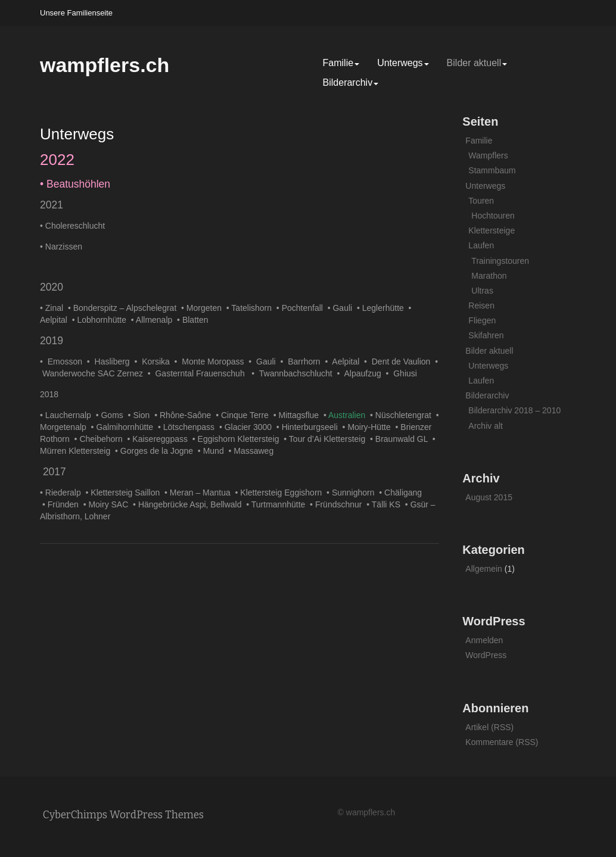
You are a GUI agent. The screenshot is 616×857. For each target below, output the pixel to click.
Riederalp (66, 493)
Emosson (67, 362)
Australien (349, 415)
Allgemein (483, 569)
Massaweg (253, 451)
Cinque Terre (247, 415)
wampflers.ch (105, 65)
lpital (61, 320)
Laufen (481, 245)
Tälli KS (388, 504)
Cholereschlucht (75, 226)
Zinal (57, 308)
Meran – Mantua (203, 493)
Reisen (481, 306)
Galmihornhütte (127, 427)
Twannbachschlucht (298, 373)
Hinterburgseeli (312, 427)
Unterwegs (403, 63)
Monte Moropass (215, 362)
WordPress (486, 655)
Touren (481, 201)
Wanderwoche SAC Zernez (95, 373)
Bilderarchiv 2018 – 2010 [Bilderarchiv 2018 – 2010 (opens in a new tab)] (514, 410)
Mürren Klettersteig (77, 451)
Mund (216, 451)
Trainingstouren (500, 261)
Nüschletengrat (406, 415)
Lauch (57, 415)
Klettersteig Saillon (127, 493)
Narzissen (64, 247)
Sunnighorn (355, 493)
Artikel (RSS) (489, 727)
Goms (114, 415)
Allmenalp (156, 320)
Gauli (344, 308)
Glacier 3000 (251, 427)
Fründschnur (341, 504)
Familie (341, 63)
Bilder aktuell (477, 63)
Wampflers (488, 155)
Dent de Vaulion (403, 362)
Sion (144, 415)
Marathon (489, 276)
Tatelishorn (253, 308)
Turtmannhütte (281, 504)
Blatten (195, 320)
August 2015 (489, 497)
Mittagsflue (301, 415)
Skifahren (486, 335)
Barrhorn (306, 362)
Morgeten (206, 308)
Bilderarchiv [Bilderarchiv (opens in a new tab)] (351, 82)
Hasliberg (115, 362)
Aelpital (348, 362)
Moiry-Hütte (371, 427)
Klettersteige (491, 230)
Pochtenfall (305, 308)
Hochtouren (493, 216)
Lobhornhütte (104, 320)
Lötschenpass (191, 427)
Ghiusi (407, 373)
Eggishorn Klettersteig (241, 439)
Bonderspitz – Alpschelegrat (127, 308)
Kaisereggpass (162, 439)
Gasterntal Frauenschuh (203, 373)
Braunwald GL (404, 439)
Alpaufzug (365, 373)
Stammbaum (492, 170)
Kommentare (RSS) (502, 742)
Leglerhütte (385, 308)
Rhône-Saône (188, 415)
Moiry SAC (111, 504)
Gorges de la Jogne (159, 451)
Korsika (158, 362)
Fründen (66, 504)
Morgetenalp (66, 427)
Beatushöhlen (78, 184)
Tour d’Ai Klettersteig (329, 439)
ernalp (82, 415)
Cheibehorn (103, 439)
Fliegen (482, 320)
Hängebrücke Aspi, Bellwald (192, 504)
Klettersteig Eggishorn (283, 493)
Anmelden (484, 640)
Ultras (482, 291)
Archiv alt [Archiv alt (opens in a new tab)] (486, 426)
